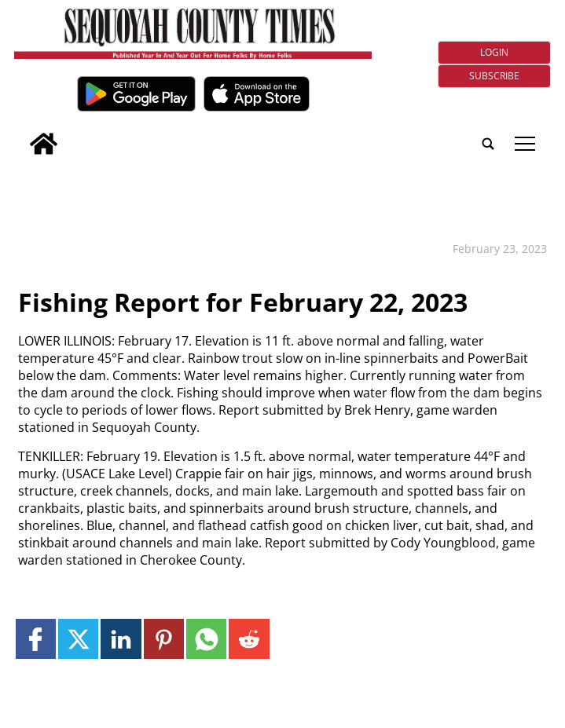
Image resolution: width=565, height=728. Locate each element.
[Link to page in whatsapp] (206, 639)
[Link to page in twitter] (78, 639)
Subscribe (494, 76)
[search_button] (20, 133)
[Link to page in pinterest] (164, 639)
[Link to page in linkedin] (121, 639)
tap (525, 144)
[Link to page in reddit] (249, 639)
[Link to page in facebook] (36, 639)
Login (494, 52)
